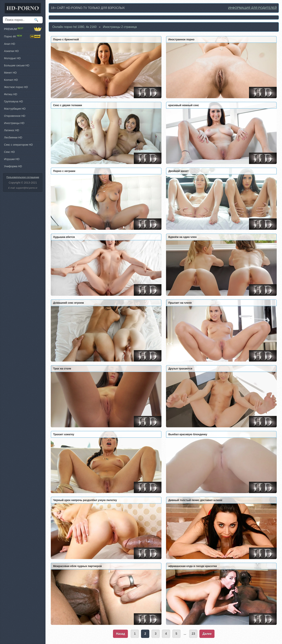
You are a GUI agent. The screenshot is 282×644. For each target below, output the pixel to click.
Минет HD (10, 73)
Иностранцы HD (14, 123)
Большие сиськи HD (17, 65)
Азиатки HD (11, 51)
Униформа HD (13, 166)
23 (193, 634)
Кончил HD (11, 80)
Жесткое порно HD (16, 87)
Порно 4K (23, 36)
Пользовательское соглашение (23, 177)
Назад (120, 634)
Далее (207, 634)
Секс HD (9, 152)
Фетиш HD (11, 94)
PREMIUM (23, 29)
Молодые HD (12, 58)
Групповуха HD (13, 101)
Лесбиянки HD (13, 137)
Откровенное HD (15, 116)
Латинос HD (12, 130)
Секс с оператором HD (18, 145)
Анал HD (10, 44)
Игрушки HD (12, 159)
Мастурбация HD (15, 109)
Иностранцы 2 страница (120, 27)
